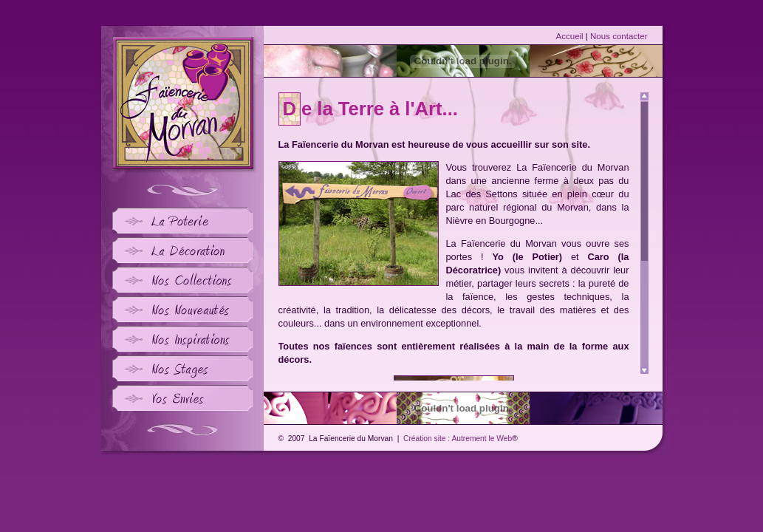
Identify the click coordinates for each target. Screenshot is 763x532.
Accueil (570, 36)
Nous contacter (619, 36)
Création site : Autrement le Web (458, 439)
